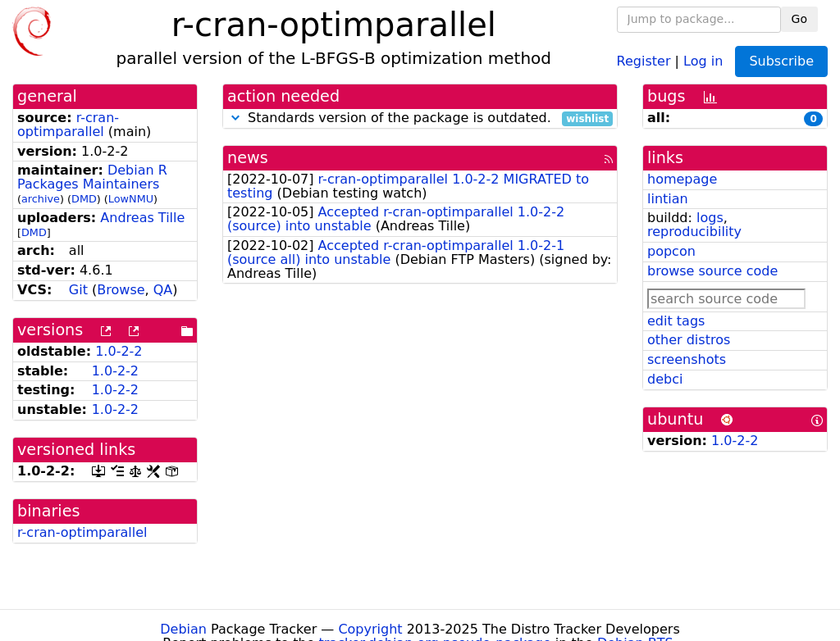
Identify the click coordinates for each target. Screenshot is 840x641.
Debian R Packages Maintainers (92, 177)
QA (163, 290)
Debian (183, 629)
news (248, 158)
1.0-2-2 (119, 351)
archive (41, 199)
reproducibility (694, 232)
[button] (235, 118)
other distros (689, 340)
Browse (121, 290)
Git (78, 290)
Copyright (370, 629)
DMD (84, 199)
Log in (703, 60)
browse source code (712, 271)
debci (665, 379)
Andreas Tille (142, 218)
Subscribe (781, 61)
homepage (682, 179)
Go (799, 19)
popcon (671, 251)
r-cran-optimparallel (68, 125)
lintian (668, 199)
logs (710, 218)
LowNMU (131, 199)
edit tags (676, 321)
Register (644, 60)
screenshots (687, 359)
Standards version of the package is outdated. (420, 118)
